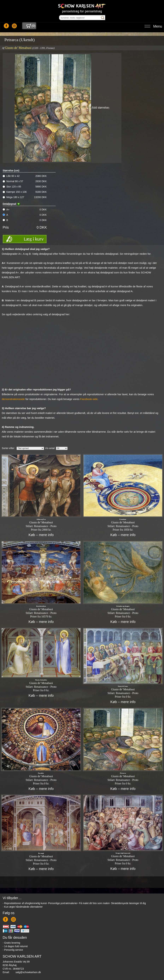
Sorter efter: (8, 448)
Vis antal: (50, 448)
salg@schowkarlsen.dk (28, 972)
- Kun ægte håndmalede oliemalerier (23, 907)
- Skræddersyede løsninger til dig (128, 903)
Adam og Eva (41, 519)
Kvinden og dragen (123, 606)
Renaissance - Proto (45, 526)
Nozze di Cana (123, 686)
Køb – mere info (41, 535)
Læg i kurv (34, 239)
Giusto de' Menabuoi (18, 48)
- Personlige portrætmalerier (62, 903)
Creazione (123, 519)
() (31, 26)
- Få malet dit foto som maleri (93, 903)
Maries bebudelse (41, 680)
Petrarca (123, 773)
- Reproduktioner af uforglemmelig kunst (25, 903)
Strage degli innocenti (123, 853)
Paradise (41, 773)
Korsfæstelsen (41, 606)
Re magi (41, 853)
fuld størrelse (100, 108)
